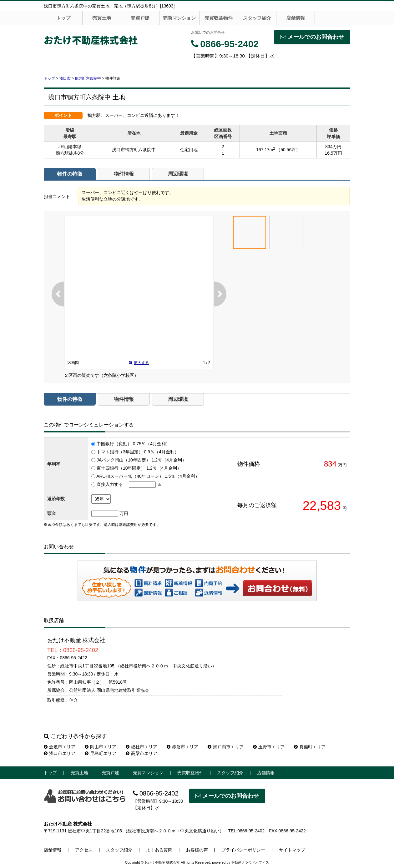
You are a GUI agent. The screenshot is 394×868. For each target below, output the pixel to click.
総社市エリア (141, 747)
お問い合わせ (278, 588)
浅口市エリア (60, 753)
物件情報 (124, 174)
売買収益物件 (219, 18)
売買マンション (179, 18)
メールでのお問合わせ (312, 37)
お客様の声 (197, 850)
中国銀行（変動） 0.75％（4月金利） (133, 444)
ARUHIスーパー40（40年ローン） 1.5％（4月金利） (148, 476)
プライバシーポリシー (243, 850)
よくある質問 (159, 850)
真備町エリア (310, 747)
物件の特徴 (70, 174)
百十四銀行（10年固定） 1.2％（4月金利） (139, 468)
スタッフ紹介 (257, 18)
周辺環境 (178, 174)
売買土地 (102, 18)
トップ (63, 18)
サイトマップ (292, 850)
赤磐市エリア (182, 747)
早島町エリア (101, 753)
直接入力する (110, 484)
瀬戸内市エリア (226, 747)
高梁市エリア (141, 753)
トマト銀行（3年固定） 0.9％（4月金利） (138, 452)
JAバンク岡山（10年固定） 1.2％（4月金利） (141, 460)
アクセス (84, 850)
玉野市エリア (269, 747)
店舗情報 (295, 18)
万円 (124, 513)
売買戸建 (140, 18)
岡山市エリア (101, 747)
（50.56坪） (288, 150)
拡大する (139, 363)
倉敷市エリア (60, 747)
